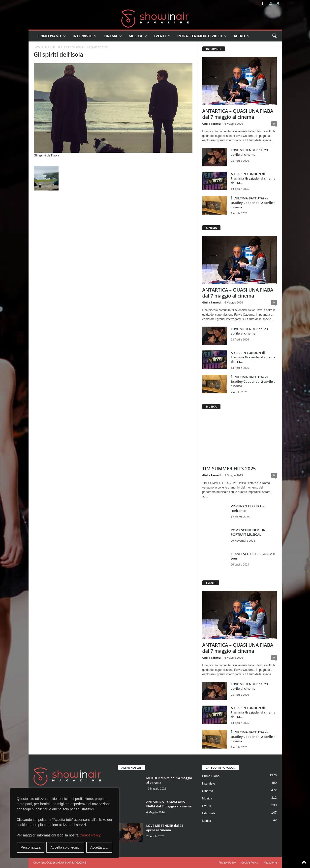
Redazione (270, 862)
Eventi (162, 36)
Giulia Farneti (212, 124)
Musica (138, 36)
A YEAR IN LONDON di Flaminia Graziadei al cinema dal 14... (253, 178)
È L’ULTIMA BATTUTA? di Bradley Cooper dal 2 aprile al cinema (254, 203)
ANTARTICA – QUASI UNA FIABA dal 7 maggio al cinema (238, 114)
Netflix (207, 821)
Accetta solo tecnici (65, 847)
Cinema (113, 36)
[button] (274, 36)
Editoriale (209, 813)
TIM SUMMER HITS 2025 (229, 469)
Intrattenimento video (202, 36)
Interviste (85, 36)
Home (37, 47)
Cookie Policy (90, 835)
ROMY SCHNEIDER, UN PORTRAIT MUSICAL (248, 532)
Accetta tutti (99, 847)
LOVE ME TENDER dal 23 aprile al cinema (249, 152)
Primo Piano (52, 36)
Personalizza (31, 847)
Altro (242, 36)
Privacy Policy (227, 862)
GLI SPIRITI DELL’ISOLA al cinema (64, 47)
